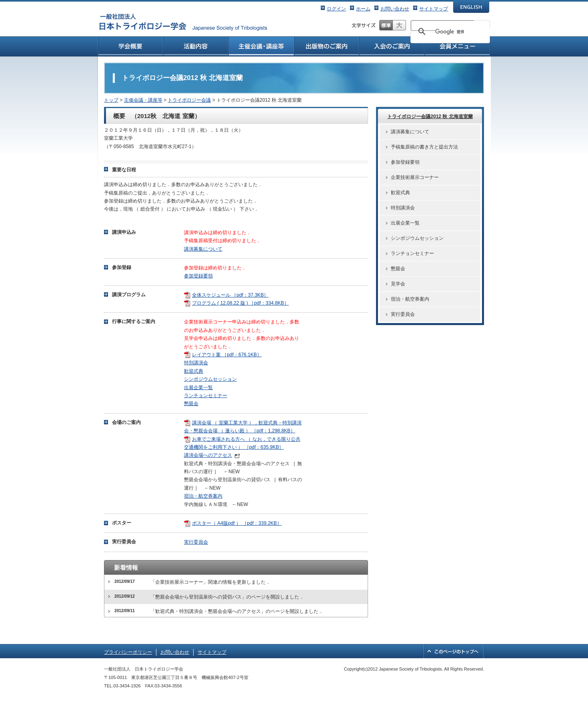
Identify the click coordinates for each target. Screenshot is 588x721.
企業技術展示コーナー (415, 177)
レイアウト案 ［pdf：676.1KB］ (227, 355)
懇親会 (191, 404)
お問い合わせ (395, 9)
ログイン (336, 9)
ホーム (363, 9)
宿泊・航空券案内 (203, 496)
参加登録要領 (198, 276)
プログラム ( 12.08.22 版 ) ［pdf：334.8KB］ (240, 303)
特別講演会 (196, 363)
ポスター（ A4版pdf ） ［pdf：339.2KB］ (237, 523)
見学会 (398, 284)
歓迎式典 (194, 371)
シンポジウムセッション (210, 379)
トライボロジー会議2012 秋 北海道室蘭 (430, 116)
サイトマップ (434, 9)
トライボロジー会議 (189, 100)
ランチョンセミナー (206, 396)
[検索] (465, 32)
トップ (111, 100)
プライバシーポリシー (128, 652)
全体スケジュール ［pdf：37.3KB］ (230, 295)
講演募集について (203, 249)
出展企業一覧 (198, 388)
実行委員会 (196, 542)
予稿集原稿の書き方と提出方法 (424, 147)
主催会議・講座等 (143, 100)
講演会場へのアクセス (208, 455)
